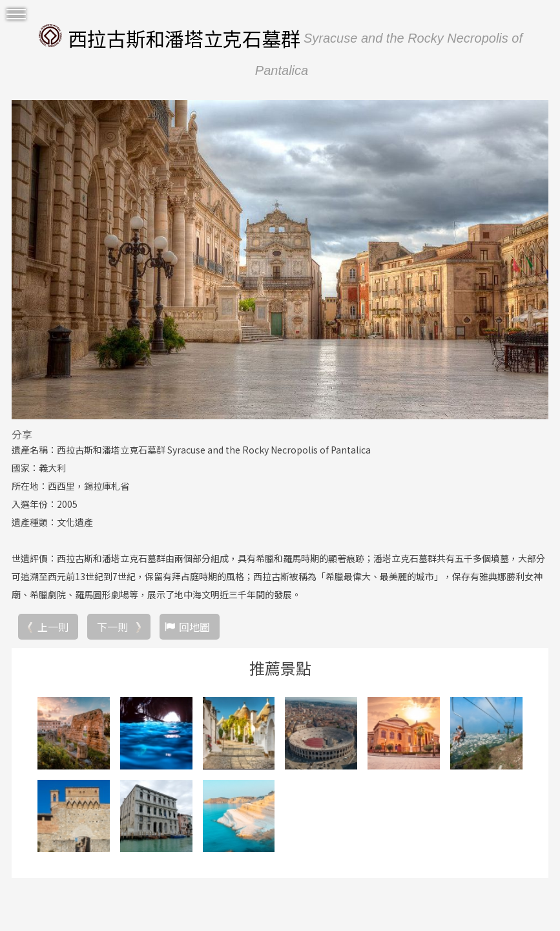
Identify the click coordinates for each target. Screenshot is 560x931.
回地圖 (194, 627)
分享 (22, 434)
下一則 (112, 627)
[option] (280, 260)
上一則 (53, 627)
